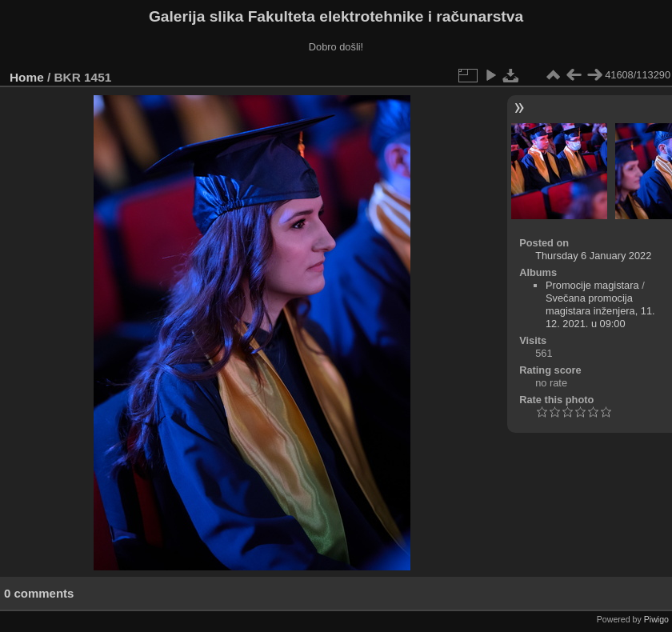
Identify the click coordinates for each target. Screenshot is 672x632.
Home (27, 77)
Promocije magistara (592, 285)
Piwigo (656, 619)
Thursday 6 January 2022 (593, 256)
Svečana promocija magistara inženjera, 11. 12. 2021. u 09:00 (600, 311)
